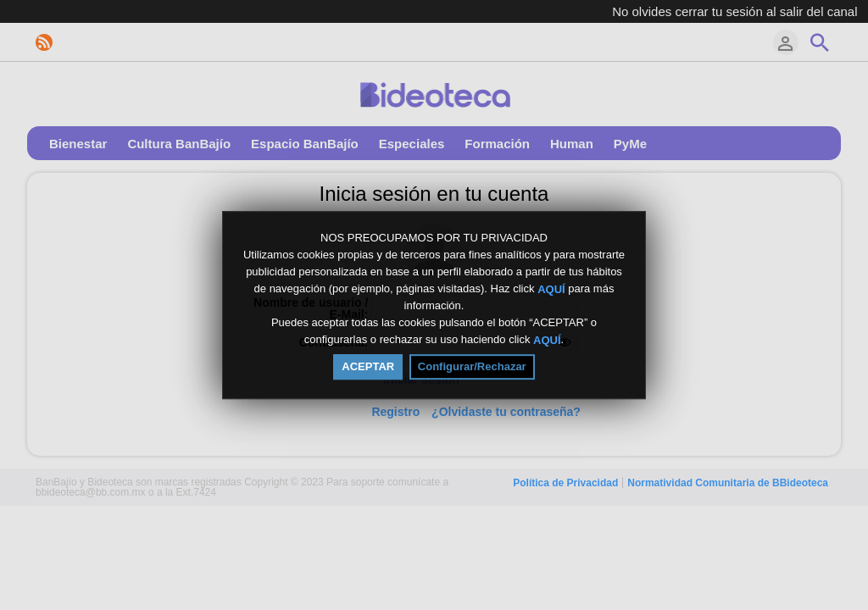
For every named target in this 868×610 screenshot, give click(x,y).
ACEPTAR (368, 366)
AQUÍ (551, 288)
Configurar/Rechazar (472, 366)
